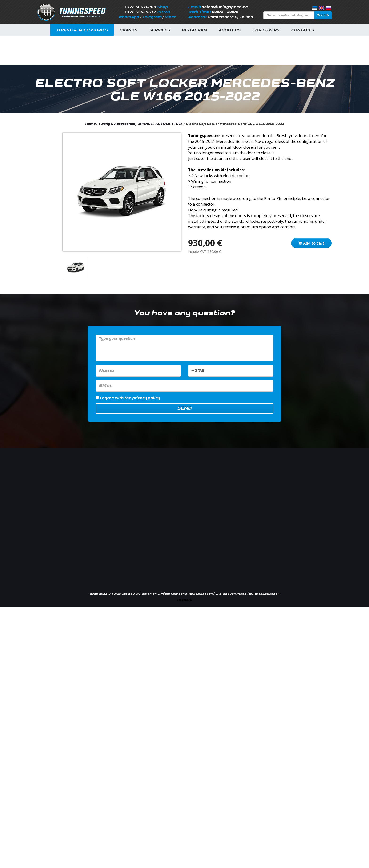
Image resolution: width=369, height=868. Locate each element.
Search (323, 15)
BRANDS (145, 124)
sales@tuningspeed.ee (225, 7)
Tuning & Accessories (82, 30)
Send (184, 408)
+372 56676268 (140, 7)
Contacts (302, 30)
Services (160, 30)
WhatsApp (129, 17)
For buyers (266, 30)
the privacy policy (142, 398)
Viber (170, 17)
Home (90, 124)
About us (230, 30)
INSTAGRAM (194, 30)
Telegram (152, 17)
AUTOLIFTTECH (170, 124)
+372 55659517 (140, 12)
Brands (128, 30)
